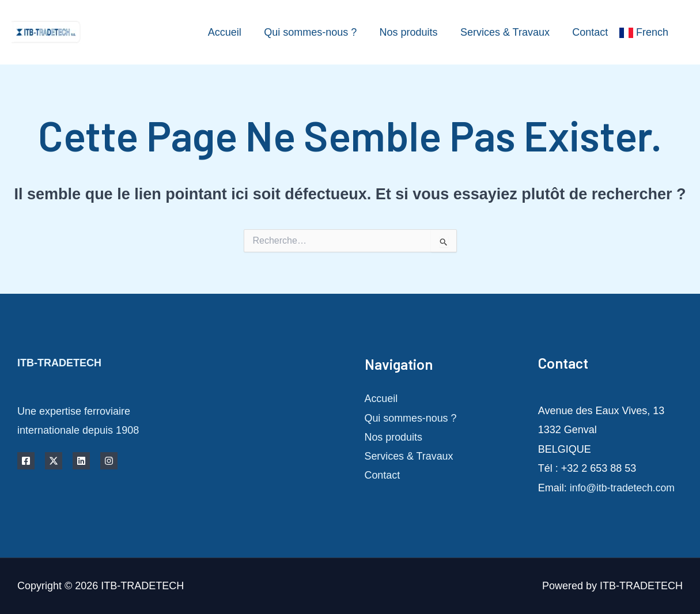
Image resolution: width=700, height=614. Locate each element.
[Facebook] (26, 461)
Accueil (233, 32)
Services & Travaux (508, 32)
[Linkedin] (81, 461)
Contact (591, 32)
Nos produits (413, 32)
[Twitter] (54, 461)
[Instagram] (109, 461)
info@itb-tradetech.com (623, 488)
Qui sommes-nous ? (317, 32)
